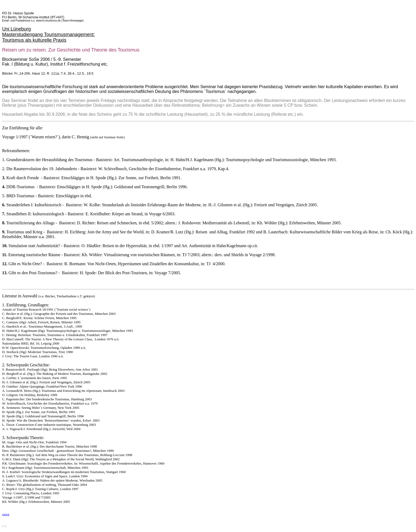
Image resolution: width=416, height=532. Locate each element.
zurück (6, 514)
